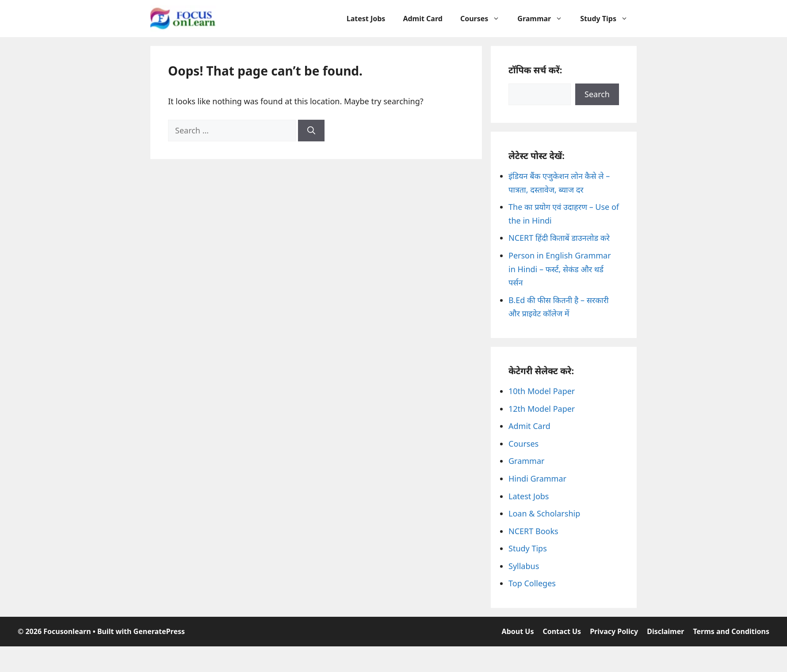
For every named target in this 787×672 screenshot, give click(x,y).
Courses (484, 19)
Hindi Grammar (537, 478)
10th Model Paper (542, 391)
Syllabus (524, 566)
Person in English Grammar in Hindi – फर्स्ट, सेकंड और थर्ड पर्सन (560, 269)
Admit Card (422, 19)
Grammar (544, 19)
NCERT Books (533, 531)
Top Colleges (532, 583)
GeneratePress (159, 631)
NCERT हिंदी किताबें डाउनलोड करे (559, 238)
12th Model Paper (542, 409)
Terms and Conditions (731, 631)
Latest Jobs (366, 19)
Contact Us (562, 631)
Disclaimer (665, 631)
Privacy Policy (614, 631)
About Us (518, 631)
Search (597, 94)
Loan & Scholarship (544, 513)
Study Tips (608, 19)
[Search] (311, 131)
